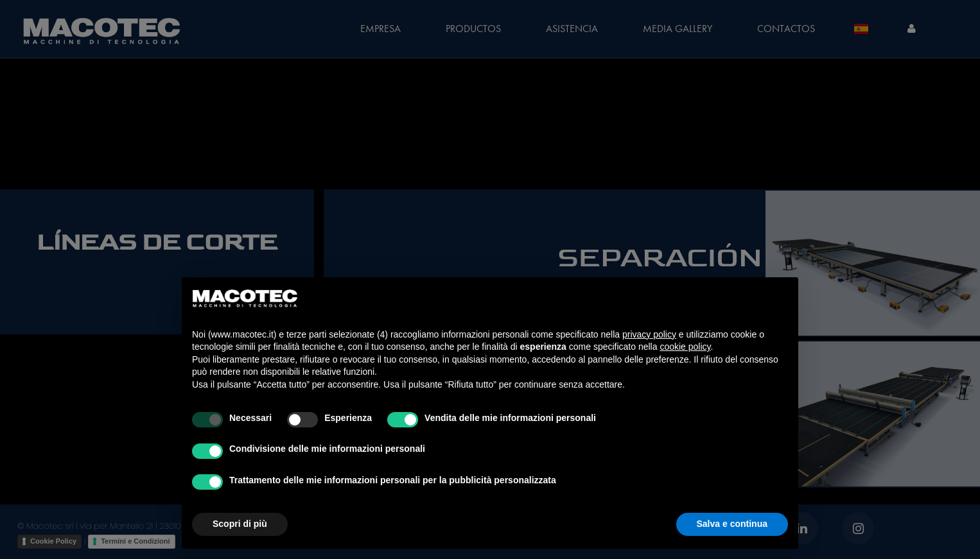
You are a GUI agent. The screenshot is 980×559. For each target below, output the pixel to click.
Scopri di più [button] (240, 524)
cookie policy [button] (685, 347)
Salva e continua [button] (732, 524)
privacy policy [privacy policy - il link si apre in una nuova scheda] (649, 334)
